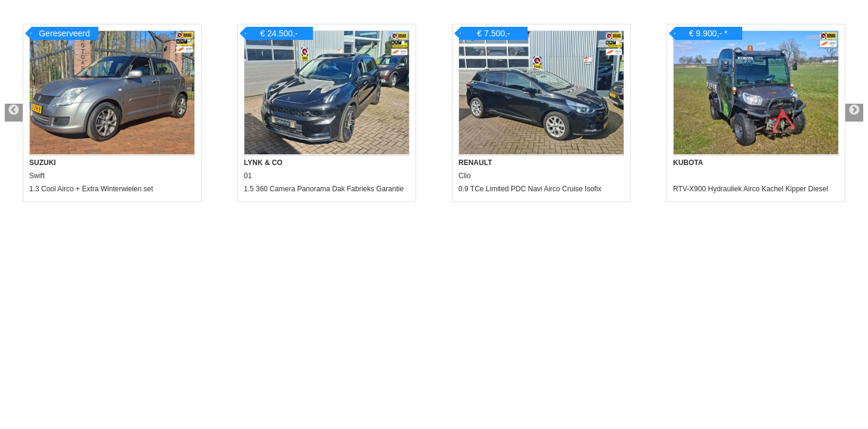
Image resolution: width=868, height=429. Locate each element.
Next (854, 113)
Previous (14, 113)
